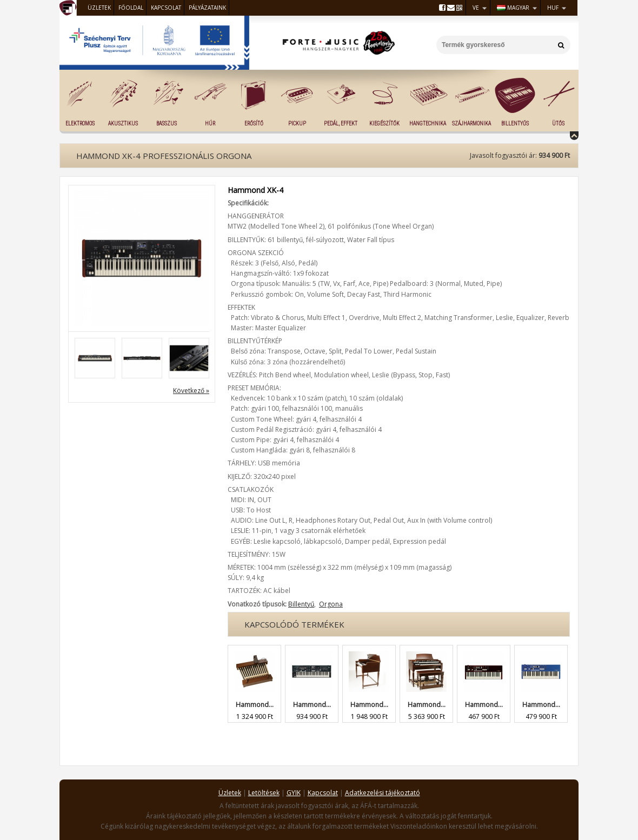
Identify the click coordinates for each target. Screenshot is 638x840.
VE (476, 8)
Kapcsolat (166, 8)
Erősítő (254, 124)
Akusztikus (123, 124)
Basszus (167, 124)
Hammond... (255, 705)
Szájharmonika (471, 124)
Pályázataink (207, 8)
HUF (553, 8)
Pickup (297, 124)
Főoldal (131, 8)
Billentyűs (515, 124)
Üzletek (99, 8)
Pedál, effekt (341, 124)
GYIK (294, 793)
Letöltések (264, 793)
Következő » (191, 391)
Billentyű (301, 604)
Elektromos (80, 124)
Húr (210, 124)
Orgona (331, 604)
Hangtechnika (428, 124)
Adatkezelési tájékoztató (383, 793)
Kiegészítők (384, 124)
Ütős (558, 124)
